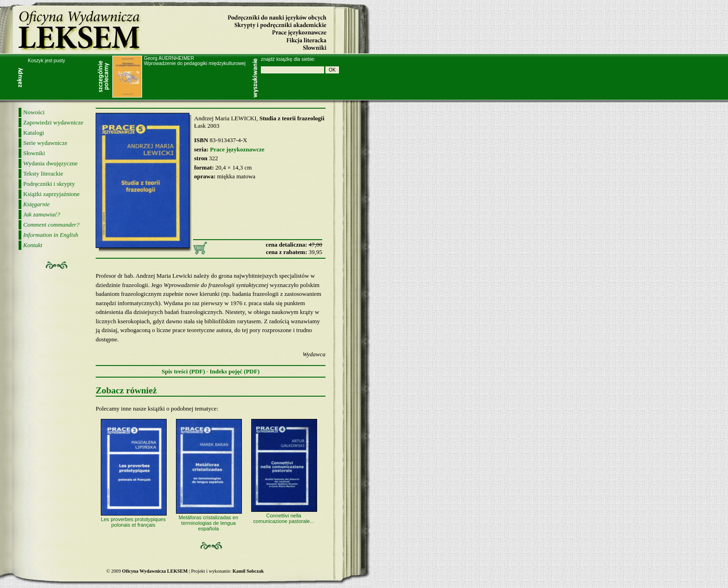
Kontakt (33, 245)
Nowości (34, 112)
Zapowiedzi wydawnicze (53, 122)
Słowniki (34, 153)
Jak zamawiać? (42, 214)
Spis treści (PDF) (183, 371)
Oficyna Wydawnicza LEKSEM (81, 29)
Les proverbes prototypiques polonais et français (133, 522)
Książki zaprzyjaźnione (52, 194)
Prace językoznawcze (237, 149)
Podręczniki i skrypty (49, 184)
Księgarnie (36, 204)
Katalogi (34, 133)
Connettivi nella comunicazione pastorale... (283, 518)
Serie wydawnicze (45, 143)
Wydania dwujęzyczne (50, 163)
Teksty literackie (43, 173)
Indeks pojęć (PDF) (234, 371)
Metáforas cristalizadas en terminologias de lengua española (208, 523)
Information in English (51, 235)
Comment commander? (51, 225)
